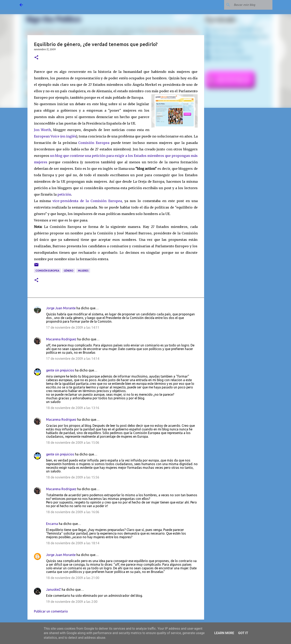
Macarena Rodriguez (61, 339)
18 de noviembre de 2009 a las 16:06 (73, 512)
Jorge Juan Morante (61, 308)
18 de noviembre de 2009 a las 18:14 (73, 543)
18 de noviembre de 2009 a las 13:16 (73, 408)
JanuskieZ (53, 589)
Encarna (52, 524)
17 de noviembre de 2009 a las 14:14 (73, 359)
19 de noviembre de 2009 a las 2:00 (72, 602)
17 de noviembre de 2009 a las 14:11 (73, 327)
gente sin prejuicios (60, 370)
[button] (36, 58)
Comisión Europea (94, 143)
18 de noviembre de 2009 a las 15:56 (73, 477)
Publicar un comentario (51, 611)
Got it (243, 633)
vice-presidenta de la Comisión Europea (87, 201)
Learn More (224, 633)
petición (64, 194)
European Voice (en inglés (55, 136)
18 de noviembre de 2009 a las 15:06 (73, 443)
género (69, 271)
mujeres (83, 271)
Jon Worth (43, 130)
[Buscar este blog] (251, 5)
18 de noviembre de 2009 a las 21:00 (73, 578)
